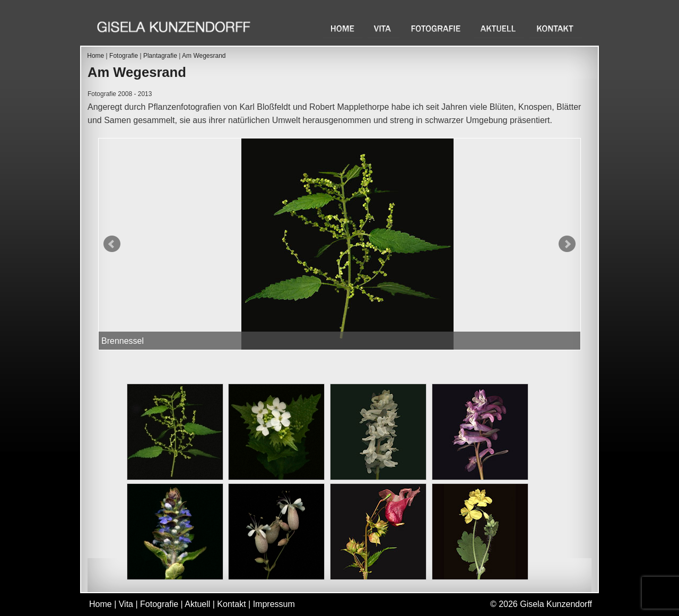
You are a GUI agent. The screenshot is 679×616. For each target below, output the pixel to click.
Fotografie (437, 28)
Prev (112, 244)
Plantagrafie (160, 56)
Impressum (274, 604)
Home (343, 28)
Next (567, 244)
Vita (384, 28)
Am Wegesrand (204, 56)
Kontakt (556, 28)
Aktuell (499, 28)
